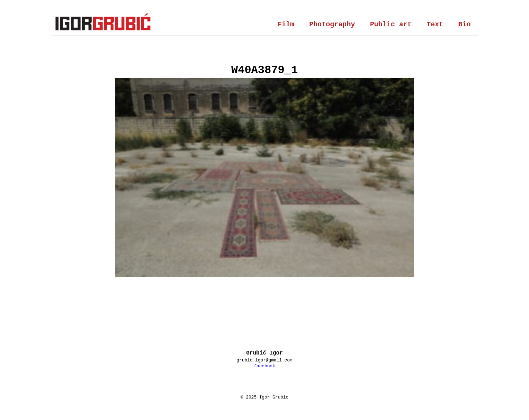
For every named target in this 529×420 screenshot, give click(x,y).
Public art (391, 24)
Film (286, 24)
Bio (465, 24)
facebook (264, 366)
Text (435, 24)
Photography (332, 24)
